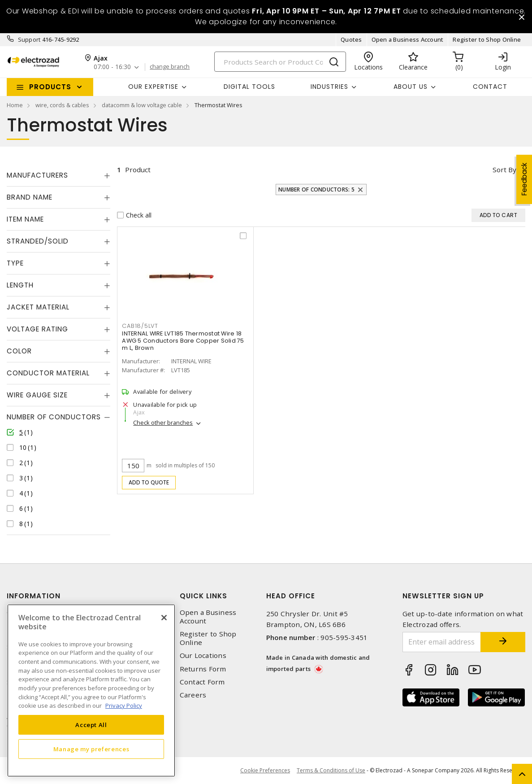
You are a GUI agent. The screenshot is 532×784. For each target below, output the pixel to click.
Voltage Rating (37, 329)
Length (20, 285)
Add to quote (149, 482)
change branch (170, 67)
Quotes (351, 39)
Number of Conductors (54, 417)
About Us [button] (411, 87)
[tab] (58, 175)
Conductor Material (48, 373)
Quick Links (203, 596)
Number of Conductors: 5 (316, 189)
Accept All (91, 725)
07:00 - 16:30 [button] (112, 67)
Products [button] (50, 87)
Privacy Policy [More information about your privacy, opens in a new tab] (124, 706)
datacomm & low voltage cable (142, 105)
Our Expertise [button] (153, 87)
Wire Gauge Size (37, 395)
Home (15, 105)
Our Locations (203, 656)
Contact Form (202, 682)
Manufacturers (37, 175)
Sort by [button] (504, 170)
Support (29, 39)
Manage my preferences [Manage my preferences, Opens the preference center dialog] (91, 749)
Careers (193, 695)
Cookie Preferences (265, 771)
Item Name (25, 219)
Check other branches (163, 422)
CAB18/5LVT (140, 326)
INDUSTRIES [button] (329, 87)
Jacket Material (38, 307)
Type (15, 263)
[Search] (280, 62)
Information (34, 596)
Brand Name (30, 197)
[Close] (164, 618)
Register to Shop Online (487, 39)
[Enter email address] (442, 642)
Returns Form (203, 669)
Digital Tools (249, 87)
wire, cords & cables (62, 105)
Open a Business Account (408, 39)
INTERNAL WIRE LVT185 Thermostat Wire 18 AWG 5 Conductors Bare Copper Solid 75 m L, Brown (183, 341)
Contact (490, 87)
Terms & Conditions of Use (331, 770)
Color (19, 351)
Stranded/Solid (38, 241)
